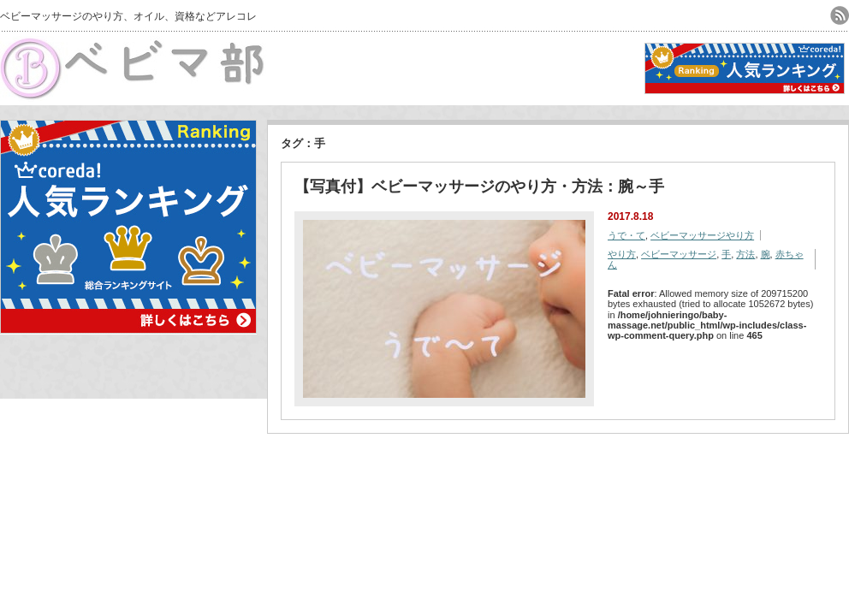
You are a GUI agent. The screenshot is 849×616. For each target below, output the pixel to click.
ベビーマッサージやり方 (702, 235)
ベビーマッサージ (679, 254)
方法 (745, 254)
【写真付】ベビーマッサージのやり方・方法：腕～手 (479, 187)
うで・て (626, 235)
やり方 (622, 254)
